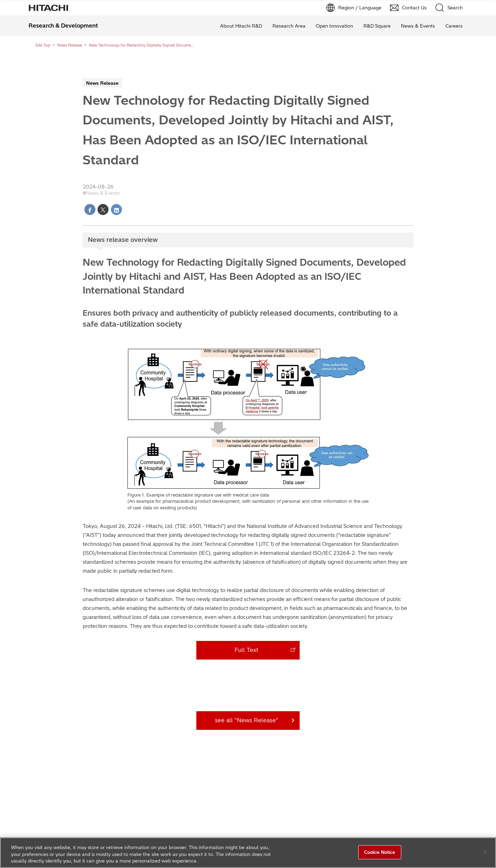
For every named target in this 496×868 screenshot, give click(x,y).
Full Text (246, 650)
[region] (248, 853)
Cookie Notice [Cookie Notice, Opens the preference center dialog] (380, 852)
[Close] (485, 852)
